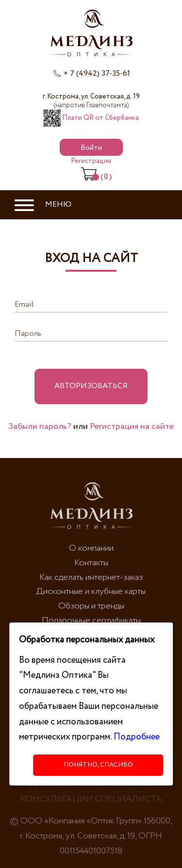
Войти (91, 148)
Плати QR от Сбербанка (91, 118)
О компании (91, 548)
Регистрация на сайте (132, 426)
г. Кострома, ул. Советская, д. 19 (91, 101)
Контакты (91, 563)
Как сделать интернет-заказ (91, 577)
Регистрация (91, 161)
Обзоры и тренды (91, 606)
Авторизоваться (91, 386)
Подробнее (137, 737)
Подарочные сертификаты (91, 621)
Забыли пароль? (40, 426)
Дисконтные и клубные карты (91, 591)
